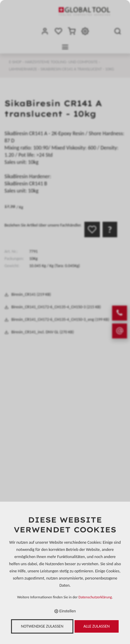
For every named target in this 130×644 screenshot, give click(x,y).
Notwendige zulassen (42, 626)
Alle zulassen (97, 626)
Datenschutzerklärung (95, 597)
